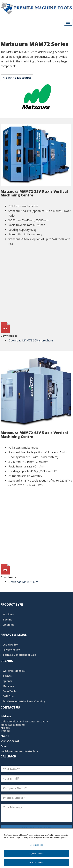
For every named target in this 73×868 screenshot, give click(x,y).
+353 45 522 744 (10, 741)
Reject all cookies (36, 854)
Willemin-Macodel (14, 671)
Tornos (7, 676)
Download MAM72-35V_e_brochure (31, 340)
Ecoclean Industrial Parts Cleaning (24, 701)
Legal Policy (10, 645)
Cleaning (8, 625)
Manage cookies (36, 845)
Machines (9, 614)
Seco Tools (9, 691)
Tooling (8, 619)
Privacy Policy (11, 650)
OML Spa (8, 696)
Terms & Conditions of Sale (19, 655)
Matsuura (9, 686)
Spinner (8, 681)
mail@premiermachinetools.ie (19, 751)
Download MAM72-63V (23, 582)
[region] (36, 848)
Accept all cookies (36, 862)
